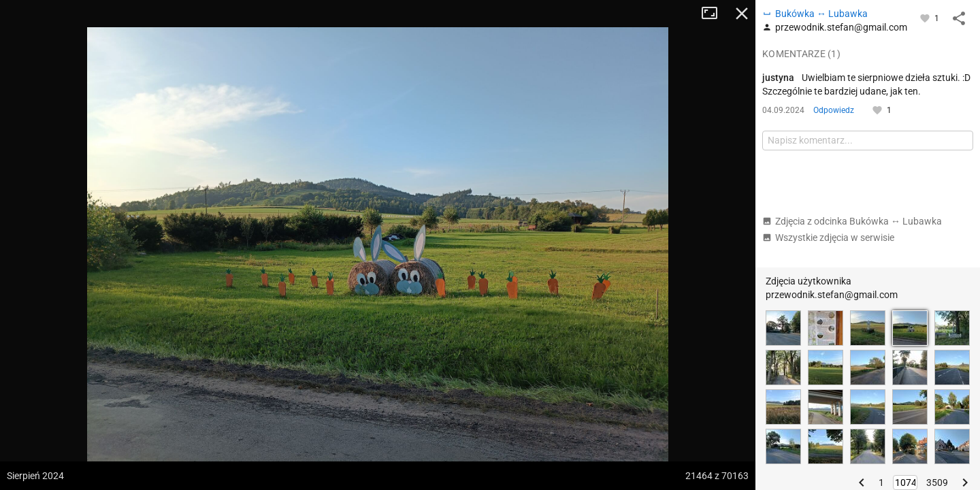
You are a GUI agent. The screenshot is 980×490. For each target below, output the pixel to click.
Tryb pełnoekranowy (715, 14)
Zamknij (742, 14)
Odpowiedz (834, 110)
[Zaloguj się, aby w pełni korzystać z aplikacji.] (926, 18)
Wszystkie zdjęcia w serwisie (828, 238)
